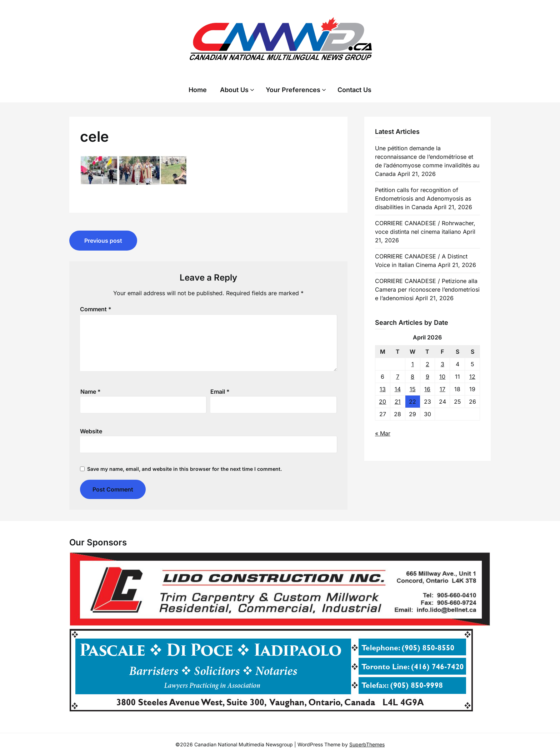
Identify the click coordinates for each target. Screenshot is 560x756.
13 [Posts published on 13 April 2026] (383, 389)
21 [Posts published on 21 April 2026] (398, 402)
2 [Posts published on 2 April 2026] (427, 364)
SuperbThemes (367, 744)
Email (220, 392)
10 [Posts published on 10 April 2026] (442, 377)
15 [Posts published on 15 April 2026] (413, 389)
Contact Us (354, 90)
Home (198, 90)
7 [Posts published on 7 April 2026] (398, 377)
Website (91, 431)
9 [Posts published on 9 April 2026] (427, 377)
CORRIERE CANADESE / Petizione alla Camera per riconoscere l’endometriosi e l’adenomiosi (427, 289)
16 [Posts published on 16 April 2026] (427, 389)
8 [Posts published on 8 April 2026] (412, 377)
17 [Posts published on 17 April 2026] (442, 389)
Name (91, 392)
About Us (234, 90)
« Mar (383, 433)
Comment (96, 309)
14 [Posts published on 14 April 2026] (398, 389)
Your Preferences (293, 90)
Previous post (103, 241)
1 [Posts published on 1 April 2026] (413, 364)
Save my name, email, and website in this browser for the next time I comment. (184, 469)
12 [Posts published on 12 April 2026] (472, 377)
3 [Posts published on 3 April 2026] (442, 364)
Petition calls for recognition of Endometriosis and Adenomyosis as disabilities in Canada (423, 198)
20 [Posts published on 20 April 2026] (382, 402)
